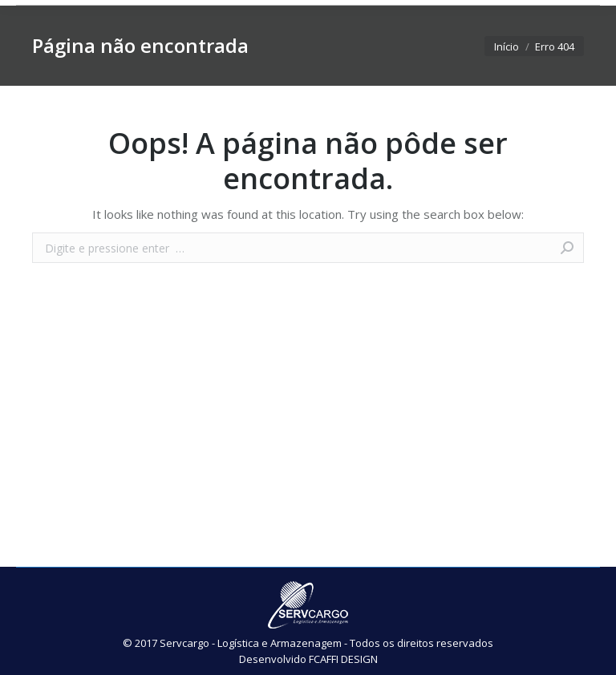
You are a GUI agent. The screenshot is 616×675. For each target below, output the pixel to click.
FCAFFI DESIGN (343, 659)
